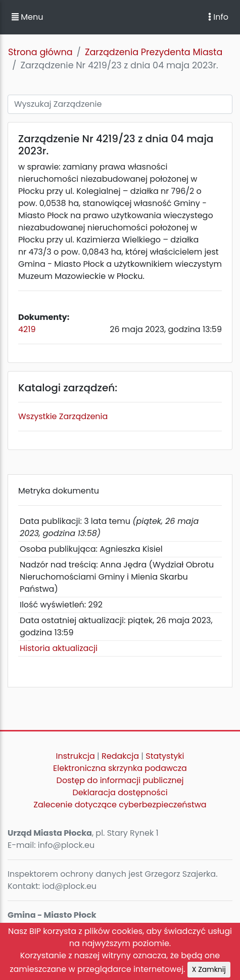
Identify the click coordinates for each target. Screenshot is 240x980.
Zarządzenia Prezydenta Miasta (154, 52)
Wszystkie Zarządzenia (63, 416)
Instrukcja (76, 756)
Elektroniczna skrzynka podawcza (120, 768)
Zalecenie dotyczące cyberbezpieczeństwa (120, 805)
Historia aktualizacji (59, 648)
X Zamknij (209, 969)
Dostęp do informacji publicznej (120, 780)
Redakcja (120, 756)
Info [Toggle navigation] (218, 17)
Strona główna (40, 52)
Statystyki (165, 756)
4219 (27, 329)
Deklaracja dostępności (120, 792)
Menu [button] (27, 17)
